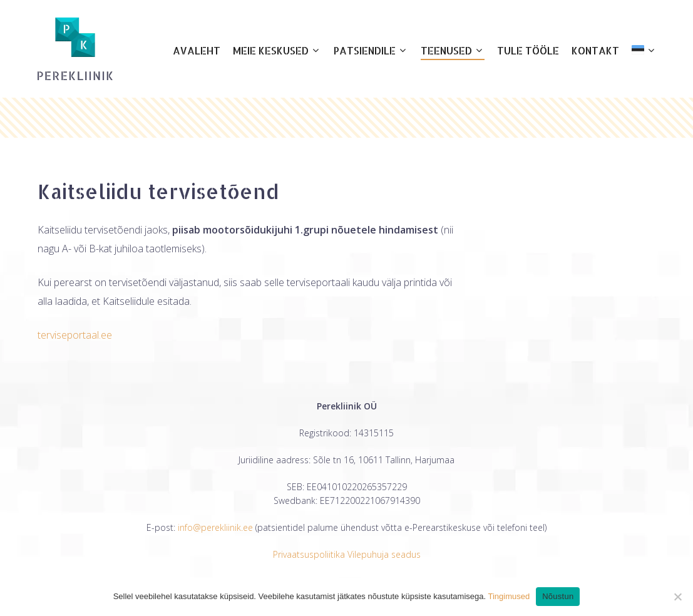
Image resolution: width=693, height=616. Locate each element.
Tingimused (509, 596)
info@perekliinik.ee (215, 527)
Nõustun (558, 596)
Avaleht (197, 50)
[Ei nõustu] (677, 597)
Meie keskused (276, 51)
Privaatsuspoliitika (309, 554)
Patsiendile (370, 51)
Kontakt (595, 50)
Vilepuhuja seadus (384, 554)
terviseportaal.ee (75, 335)
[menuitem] (644, 49)
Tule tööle (528, 50)
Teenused (451, 51)
